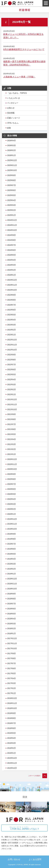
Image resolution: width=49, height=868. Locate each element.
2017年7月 (11, 663)
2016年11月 (12, 703)
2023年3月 (11, 325)
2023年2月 (11, 330)
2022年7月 (11, 364)
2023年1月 (11, 335)
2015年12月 (12, 758)
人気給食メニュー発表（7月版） (19, 77)
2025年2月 (11, 210)
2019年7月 (11, 544)
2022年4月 (11, 379)
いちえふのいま (14, 98)
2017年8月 (11, 658)
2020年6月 (11, 489)
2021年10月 (12, 409)
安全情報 (11, 113)
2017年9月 (11, 653)
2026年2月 (11, 150)
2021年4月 (11, 439)
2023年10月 (12, 290)
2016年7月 (11, 723)
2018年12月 (12, 579)
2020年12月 (12, 459)
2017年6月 (11, 668)
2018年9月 (11, 594)
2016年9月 (11, 713)
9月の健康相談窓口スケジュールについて (24, 49)
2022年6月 (11, 369)
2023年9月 (11, 295)
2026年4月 (11, 140)
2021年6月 (11, 429)
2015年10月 (12, 768)
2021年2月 (11, 449)
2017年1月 (11, 693)
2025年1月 (11, 215)
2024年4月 (11, 260)
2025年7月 (11, 185)
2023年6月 (11, 310)
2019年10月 (12, 529)
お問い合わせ (14, 859)
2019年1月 (11, 574)
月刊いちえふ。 (14, 123)
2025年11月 (12, 165)
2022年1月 (11, 394)
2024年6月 (11, 250)
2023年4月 (11, 320)
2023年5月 (11, 315)
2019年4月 (11, 559)
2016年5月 (11, 733)
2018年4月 (11, 619)
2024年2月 (11, 270)
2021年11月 (12, 404)
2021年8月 (11, 419)
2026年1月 (11, 155)
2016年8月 (11, 718)
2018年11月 (12, 584)
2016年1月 (11, 753)
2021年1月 (11, 454)
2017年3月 (11, 683)
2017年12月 (12, 638)
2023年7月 (11, 305)
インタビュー (13, 103)
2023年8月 (11, 300)
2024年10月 (12, 230)
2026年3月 (11, 145)
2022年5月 (11, 374)
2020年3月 (11, 504)
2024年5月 (11, 255)
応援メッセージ (14, 118)
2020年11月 (12, 464)
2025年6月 (11, 190)
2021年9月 (11, 414)
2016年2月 (11, 748)
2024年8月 (11, 240)
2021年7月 (11, 424)
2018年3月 (11, 624)
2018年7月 (11, 604)
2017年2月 (11, 688)
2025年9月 (11, 175)
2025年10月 (12, 170)
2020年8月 (11, 479)
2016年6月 (11, 728)
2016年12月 (12, 698)
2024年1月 (11, 275)
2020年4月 (11, 499)
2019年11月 (12, 524)
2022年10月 (12, 350)
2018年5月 (11, 614)
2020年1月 (11, 514)
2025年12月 (12, 160)
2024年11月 (12, 225)
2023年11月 (12, 285)
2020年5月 (11, 494)
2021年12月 (12, 399)
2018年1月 (11, 633)
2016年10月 (12, 708)
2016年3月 (11, 743)
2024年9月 (11, 235)
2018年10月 (12, 589)
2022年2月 (11, 389)
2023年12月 (12, 280)
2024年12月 (12, 220)
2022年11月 (12, 345)
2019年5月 (11, 554)
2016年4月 (11, 738)
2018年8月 (11, 599)
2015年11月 (12, 763)
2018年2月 (11, 628)
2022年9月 (11, 355)
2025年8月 (11, 180)
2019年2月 (11, 569)
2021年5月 (11, 434)
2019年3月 (11, 564)
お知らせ (11, 108)
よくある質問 (35, 859)
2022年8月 (11, 360)
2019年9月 (11, 534)
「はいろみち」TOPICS (17, 93)
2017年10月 (12, 648)
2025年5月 (11, 195)
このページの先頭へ (38, 776)
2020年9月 (11, 474)
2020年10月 (12, 469)
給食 (9, 128)
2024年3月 (11, 265)
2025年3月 (11, 205)
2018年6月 (11, 609)
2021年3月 (11, 444)
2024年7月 (11, 245)
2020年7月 (11, 484)
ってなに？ (24, 828)
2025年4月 (11, 200)
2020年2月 (11, 509)
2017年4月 (11, 678)
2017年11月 (12, 643)
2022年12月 (12, 340)
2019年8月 (11, 539)
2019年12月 (12, 519)
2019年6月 (11, 549)
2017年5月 (11, 673)
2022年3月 (11, 384)
